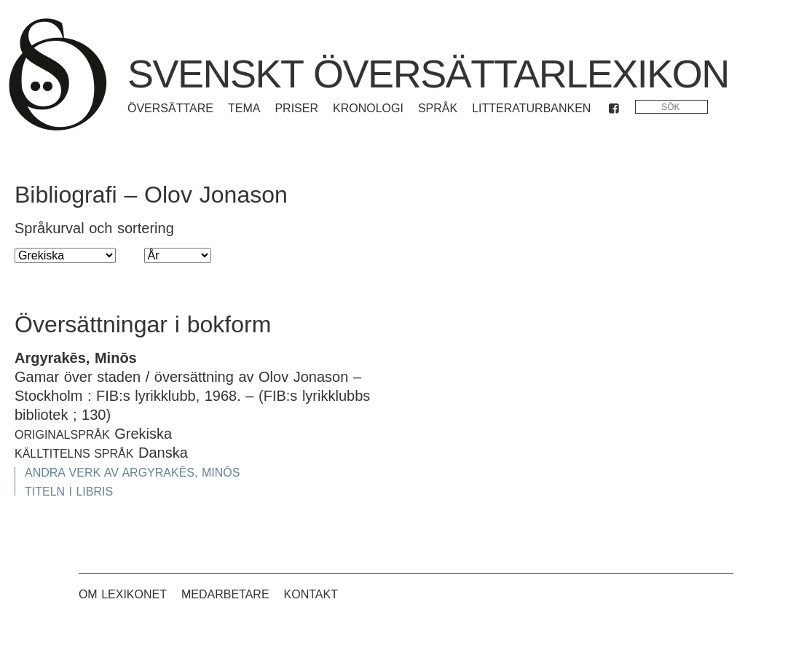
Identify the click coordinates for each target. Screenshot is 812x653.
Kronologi (368, 108)
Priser (296, 108)
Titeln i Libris (69, 492)
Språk (438, 108)
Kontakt (311, 594)
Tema (244, 108)
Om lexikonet (123, 594)
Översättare (170, 108)
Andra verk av (132, 473)
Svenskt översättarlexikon (428, 74)
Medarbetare (225, 594)
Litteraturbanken (531, 108)
